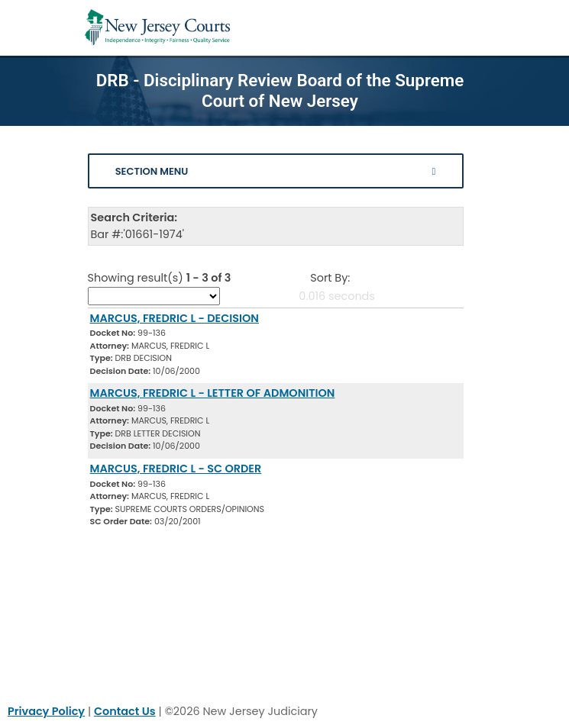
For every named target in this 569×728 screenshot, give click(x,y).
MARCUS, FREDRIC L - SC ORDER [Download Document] (176, 469)
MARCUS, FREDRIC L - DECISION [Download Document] (175, 318)
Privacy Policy (46, 711)
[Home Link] (157, 28)
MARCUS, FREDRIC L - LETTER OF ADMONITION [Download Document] (213, 393)
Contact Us (125, 711)
